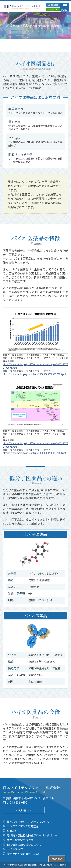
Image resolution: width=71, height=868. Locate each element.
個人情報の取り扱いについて (24, 845)
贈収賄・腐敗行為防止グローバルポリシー (32, 835)
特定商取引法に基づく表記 (23, 854)
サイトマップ (15, 849)
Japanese (53, 5)
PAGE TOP (57, 859)
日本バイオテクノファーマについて (28, 821)
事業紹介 (12, 831)
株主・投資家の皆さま (20, 840)
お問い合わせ (24, 810)
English (53, 9)
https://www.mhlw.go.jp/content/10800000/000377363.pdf (34, 374)
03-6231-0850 (19, 802)
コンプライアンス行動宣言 (23, 826)
